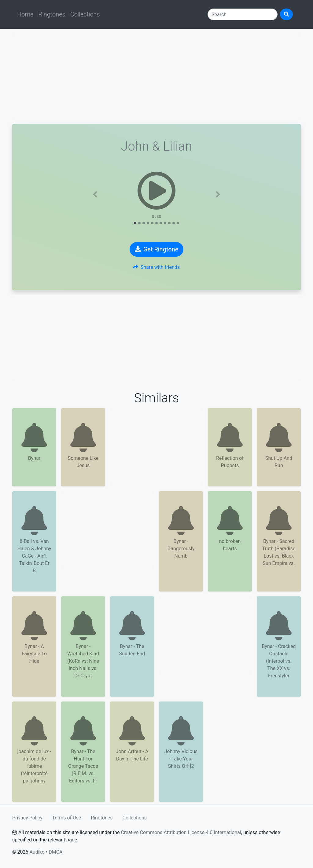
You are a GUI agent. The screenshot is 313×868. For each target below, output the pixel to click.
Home (25, 14)
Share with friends (156, 267)
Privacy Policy (27, 818)
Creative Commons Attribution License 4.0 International (181, 832)
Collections (85, 14)
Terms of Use (67, 818)
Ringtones (52, 14)
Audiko (37, 852)
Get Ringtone (157, 249)
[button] (95, 194)
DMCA (55, 852)
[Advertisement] (156, 76)
